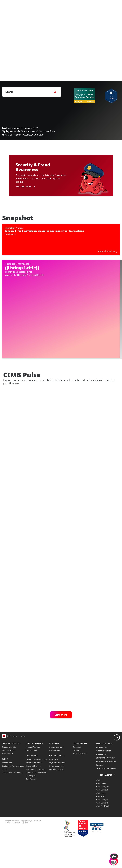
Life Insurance (55, 792)
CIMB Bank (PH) (102, 845)
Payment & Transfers (57, 805)
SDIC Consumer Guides (106, 811)
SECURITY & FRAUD (104, 786)
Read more (10, 234)
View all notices (108, 251)
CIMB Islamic (101, 826)
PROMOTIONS (102, 789)
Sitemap (100, 807)
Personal (13, 778)
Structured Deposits (34, 808)
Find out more (26, 187)
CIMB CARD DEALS (104, 793)
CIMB (98, 822)
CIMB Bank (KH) (102, 832)
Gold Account (31, 821)
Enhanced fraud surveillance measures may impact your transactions (44, 231)
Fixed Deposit (8, 796)
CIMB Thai (100, 839)
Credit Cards (7, 805)
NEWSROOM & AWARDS (106, 804)
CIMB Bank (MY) (102, 829)
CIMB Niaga (101, 835)
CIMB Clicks (54, 802)
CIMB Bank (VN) (102, 842)
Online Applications (57, 808)
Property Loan (31, 792)
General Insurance (56, 789)
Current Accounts (9, 792)
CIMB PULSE (101, 797)
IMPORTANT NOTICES (105, 800)
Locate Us (77, 792)
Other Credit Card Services (13, 815)
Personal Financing (33, 789)
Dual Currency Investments (36, 811)
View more (61, 757)
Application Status (80, 796)
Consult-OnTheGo (56, 811)
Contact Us (77, 789)
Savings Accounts (9, 789)
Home (23, 778)
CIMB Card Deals (103, 848)
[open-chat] (114, 858)
